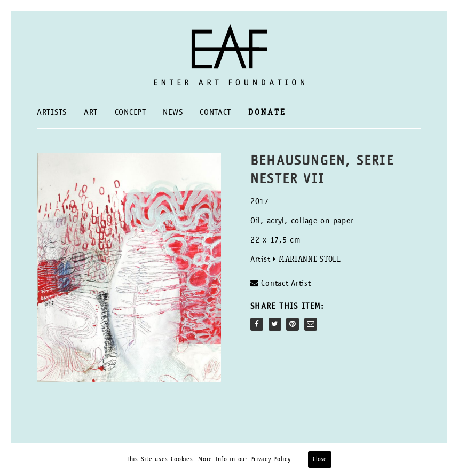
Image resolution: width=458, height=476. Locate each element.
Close (320, 459)
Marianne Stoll (310, 260)
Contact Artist (281, 283)
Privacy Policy (271, 459)
